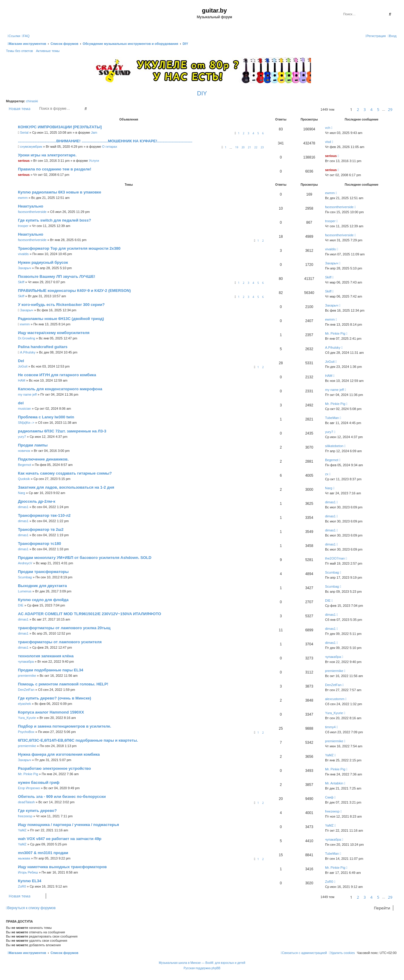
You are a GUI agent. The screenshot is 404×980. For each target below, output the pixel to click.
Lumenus (25, 591)
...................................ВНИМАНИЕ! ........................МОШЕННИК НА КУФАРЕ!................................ (105, 141)
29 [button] (390, 109)
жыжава (24, 858)
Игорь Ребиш (28, 872)
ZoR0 (22, 886)
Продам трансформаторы (43, 572)
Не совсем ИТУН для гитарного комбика (57, 375)
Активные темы (48, 51)
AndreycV (25, 563)
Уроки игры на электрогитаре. (47, 155)
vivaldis (23, 254)
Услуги (94, 161)
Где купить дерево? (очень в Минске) (55, 698)
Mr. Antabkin (334, 783)
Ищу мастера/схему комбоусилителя (54, 333)
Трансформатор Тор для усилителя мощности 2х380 (69, 248)
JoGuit (23, 366)
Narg (22, 493)
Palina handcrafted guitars (43, 347)
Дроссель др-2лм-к (37, 501)
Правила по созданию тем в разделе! (55, 169)
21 (249, 147)
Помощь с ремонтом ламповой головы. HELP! (63, 684)
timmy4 (330, 727)
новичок (24, 451)
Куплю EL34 (30, 881)
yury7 (22, 437)
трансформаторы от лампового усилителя (60, 642)
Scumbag (25, 577)
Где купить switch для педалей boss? (55, 220)
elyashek (24, 704)
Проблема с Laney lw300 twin (46, 417)
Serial (24, 132)
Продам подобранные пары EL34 (51, 670)
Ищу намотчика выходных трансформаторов (62, 867)
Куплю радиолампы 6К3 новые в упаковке (60, 192)
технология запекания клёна (46, 656)
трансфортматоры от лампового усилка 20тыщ (64, 628)
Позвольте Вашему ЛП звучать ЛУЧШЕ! (57, 276)
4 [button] (371, 109)
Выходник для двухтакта (42, 586)
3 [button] (365, 109)
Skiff (21, 282)
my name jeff (27, 394)
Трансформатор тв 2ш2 (41, 529)
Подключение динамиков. (43, 459)
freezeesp (25, 816)
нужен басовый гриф (39, 782)
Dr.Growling (26, 338)
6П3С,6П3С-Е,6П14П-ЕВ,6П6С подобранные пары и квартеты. (78, 740)
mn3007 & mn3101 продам (43, 853)
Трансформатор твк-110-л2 (44, 515)
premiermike (27, 676)
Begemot (25, 465)
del (21, 403)
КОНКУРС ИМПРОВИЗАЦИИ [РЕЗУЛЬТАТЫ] (60, 127)
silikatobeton (334, 446)
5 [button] (378, 109)
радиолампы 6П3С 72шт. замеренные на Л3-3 (62, 431)
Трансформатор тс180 (39, 544)
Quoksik (24, 479)
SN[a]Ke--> (26, 423)
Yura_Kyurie (27, 718)
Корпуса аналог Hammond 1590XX (51, 712)
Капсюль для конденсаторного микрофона (60, 389)
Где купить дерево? (37, 811)
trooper (23, 226)
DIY (202, 93)
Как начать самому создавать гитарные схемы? (65, 473)
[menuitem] (26, 36)
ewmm (23, 198)
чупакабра (26, 662)
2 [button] (358, 109)
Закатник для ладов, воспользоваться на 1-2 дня (66, 487)
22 (256, 147)
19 (237, 147)
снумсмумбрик (31, 147)
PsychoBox (26, 732)
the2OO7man (335, 558)
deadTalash (26, 802)
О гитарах (110, 147)
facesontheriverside (32, 212)
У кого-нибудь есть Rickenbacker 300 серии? (61, 305)
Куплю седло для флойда (43, 600)
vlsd (328, 142)
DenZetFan (26, 690)
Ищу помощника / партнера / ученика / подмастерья (68, 825)
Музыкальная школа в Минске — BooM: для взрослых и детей (202, 963)
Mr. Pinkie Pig (335, 333)
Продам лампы (33, 445)
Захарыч (25, 268)
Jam (94, 132)
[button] (341, 110)
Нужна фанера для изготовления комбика (59, 754)
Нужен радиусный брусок (43, 262)
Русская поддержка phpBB (202, 968)
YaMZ (329, 755)
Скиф (329, 797)
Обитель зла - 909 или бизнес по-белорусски (62, 797)
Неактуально (31, 206)
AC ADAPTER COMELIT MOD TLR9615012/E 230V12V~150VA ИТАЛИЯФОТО (90, 614)
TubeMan (332, 418)
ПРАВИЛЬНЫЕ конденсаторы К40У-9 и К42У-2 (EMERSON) (74, 291)
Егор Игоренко (29, 788)
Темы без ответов (19, 51)
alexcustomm (335, 699)
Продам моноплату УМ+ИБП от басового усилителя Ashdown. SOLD (85, 558)
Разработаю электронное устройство (54, 768)
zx (327, 474)
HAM (22, 380)
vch (328, 128)
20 (243, 147)
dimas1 (23, 507)
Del (21, 361)
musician (24, 409)
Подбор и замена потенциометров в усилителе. (65, 726)
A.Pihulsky (28, 352)
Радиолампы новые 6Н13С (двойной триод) (61, 319)
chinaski (32, 101)
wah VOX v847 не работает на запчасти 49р (60, 839)
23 (262, 147)
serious (24, 161)
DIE (21, 605)
